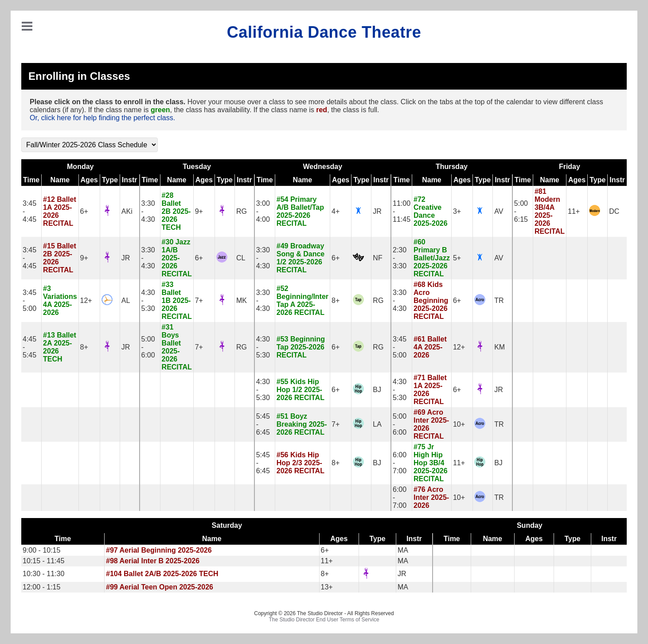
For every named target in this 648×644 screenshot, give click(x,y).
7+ (199, 300)
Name (60, 180)
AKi (127, 211)
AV (499, 211)
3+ (457, 211)
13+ (327, 587)
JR (377, 211)
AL (126, 300)
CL (241, 258)
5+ (457, 258)
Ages (89, 180)
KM (500, 347)
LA (377, 424)
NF (377, 258)
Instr (130, 180)
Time (31, 180)
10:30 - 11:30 (43, 574)
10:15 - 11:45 (43, 561)
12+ (86, 300)
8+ (336, 300)
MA (403, 550)
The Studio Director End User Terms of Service (324, 620)
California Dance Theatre (324, 32)
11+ (574, 211)
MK (242, 300)
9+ (199, 211)
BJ (377, 390)
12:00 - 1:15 (41, 587)
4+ (336, 211)
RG (242, 211)
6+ (84, 211)
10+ (459, 424)
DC (614, 211)
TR (499, 300)
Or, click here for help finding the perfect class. (102, 118)
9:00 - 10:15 (41, 550)
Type (110, 180)
